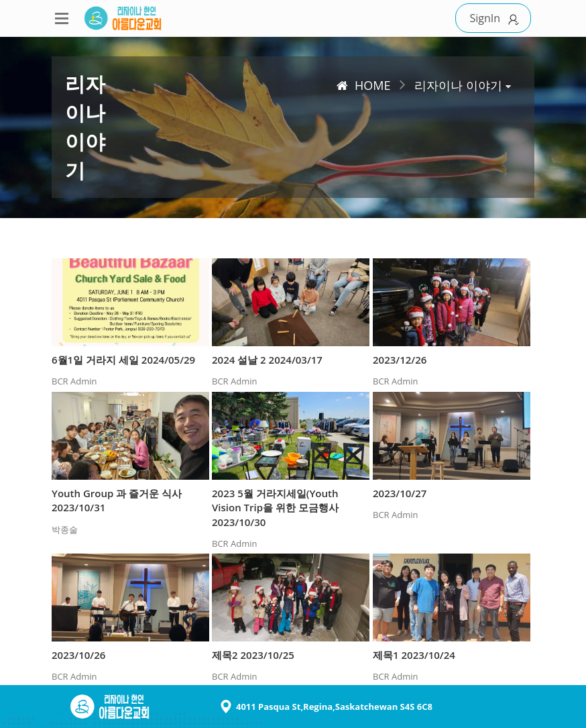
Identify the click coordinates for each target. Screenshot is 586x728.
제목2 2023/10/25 (253, 655)
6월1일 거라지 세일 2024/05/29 (123, 360)
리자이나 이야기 (458, 85)
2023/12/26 (400, 360)
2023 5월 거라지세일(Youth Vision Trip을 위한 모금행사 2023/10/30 (275, 508)
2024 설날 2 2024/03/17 (267, 360)
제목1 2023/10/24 (414, 655)
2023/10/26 (78, 655)
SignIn (496, 18)
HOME (363, 85)
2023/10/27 (400, 493)
